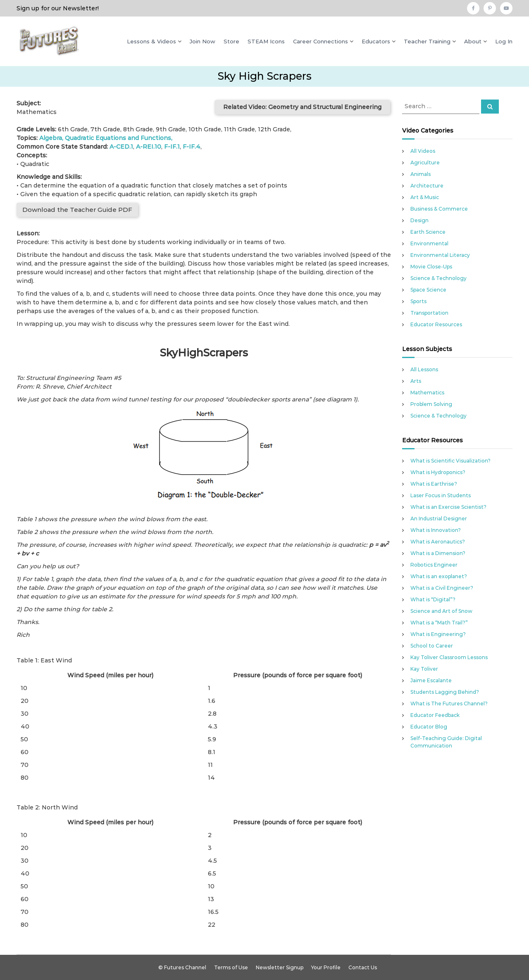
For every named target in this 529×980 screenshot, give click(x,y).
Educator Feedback (435, 715)
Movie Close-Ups (431, 267)
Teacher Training (427, 41)
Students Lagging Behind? (445, 692)
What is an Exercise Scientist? (448, 507)
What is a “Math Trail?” (439, 623)
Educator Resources (436, 324)
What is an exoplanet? (439, 576)
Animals (421, 174)
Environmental (429, 243)
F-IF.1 (172, 147)
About (473, 41)
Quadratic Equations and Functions (118, 138)
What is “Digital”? (433, 599)
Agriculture (425, 163)
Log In (504, 41)
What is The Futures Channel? (449, 704)
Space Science (428, 290)
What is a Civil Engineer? (442, 588)
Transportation (429, 313)
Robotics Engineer (434, 565)
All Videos (423, 151)
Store (231, 41)
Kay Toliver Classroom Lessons (449, 657)
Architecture (427, 186)
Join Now (203, 41)
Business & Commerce (439, 209)
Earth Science (428, 232)
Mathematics (427, 393)
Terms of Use (231, 967)
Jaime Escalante (431, 680)
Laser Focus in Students (441, 495)
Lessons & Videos (151, 41)
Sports (418, 301)
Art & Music (425, 197)
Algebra (51, 138)
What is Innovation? (436, 530)
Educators (376, 41)
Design (419, 220)
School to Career (432, 646)
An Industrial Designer (439, 518)
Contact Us (363, 967)
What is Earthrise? (434, 484)
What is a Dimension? (438, 553)
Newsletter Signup (280, 967)
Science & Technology (438, 278)
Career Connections (320, 41)
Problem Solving (431, 404)
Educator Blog (429, 727)
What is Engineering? (438, 634)
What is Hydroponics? (438, 472)
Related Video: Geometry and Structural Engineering (302, 107)
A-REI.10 (149, 147)
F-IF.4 (192, 147)
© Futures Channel (182, 967)
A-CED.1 (121, 147)
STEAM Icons (266, 41)
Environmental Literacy (440, 255)
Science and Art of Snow (441, 611)
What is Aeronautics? (438, 542)
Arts (416, 381)
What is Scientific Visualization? (450, 461)
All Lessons (424, 369)
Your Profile (326, 967)
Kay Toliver (424, 669)
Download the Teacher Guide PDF (77, 210)
